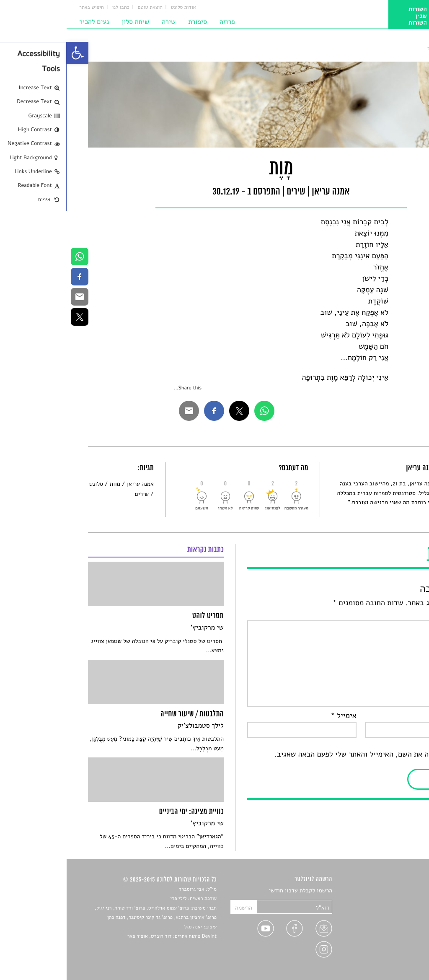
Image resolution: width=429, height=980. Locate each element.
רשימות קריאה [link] (391, 921)
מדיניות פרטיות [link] (389, 950)
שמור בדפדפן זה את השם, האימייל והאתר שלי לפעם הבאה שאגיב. (308, 754)
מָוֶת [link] (365, 48)
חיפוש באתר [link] (25, 8)
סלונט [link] (401, 48)
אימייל (277, 716)
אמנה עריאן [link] (74, 484)
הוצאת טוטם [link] (84, 8)
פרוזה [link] (161, 22)
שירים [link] (382, 48)
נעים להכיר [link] (27, 22)
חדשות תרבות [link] (392, 911)
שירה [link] (102, 22)
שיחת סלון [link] (69, 22)
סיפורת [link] (131, 22)
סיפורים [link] (398, 891)
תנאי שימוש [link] (394, 960)
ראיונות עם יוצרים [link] (386, 930)
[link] (11, 53)
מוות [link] (48, 484)
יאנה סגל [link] (127, 927)
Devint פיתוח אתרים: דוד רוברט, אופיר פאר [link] (105, 936)
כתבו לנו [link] (54, 8)
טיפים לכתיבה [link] (391, 940)
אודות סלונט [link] (117, 8)
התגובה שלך (386, 614)
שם (399, 716)
